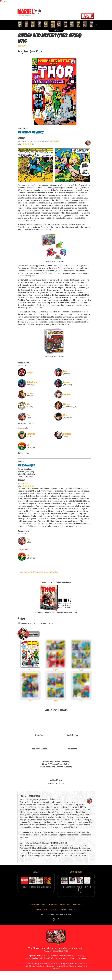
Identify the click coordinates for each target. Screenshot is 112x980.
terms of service (60, 924)
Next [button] (96, 25)
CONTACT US (72, 919)
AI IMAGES (39, 919)
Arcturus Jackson (24, 493)
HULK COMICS (53, 914)
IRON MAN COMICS (65, 914)
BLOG (46, 919)
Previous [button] (16, 25)
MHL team (62, 968)
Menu (5, 1)
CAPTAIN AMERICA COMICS (38, 914)
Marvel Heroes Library (44, 958)
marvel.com (69, 924)
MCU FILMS (53, 919)
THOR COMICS (77, 914)
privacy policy (50, 924)
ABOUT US (63, 919)
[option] (21, 24)
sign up (42, 924)
